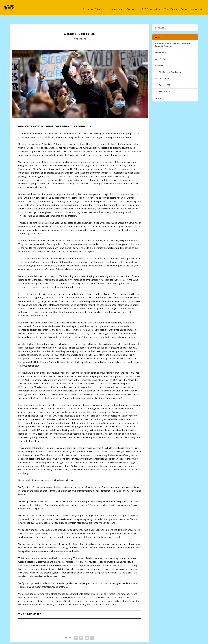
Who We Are (171, 6)
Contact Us (197, 6)
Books (184, 6)
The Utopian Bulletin (92, 5)
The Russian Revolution (170, 64)
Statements (114, 6)
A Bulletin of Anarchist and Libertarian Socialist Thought (173, 37)
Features (131, 6)
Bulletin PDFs (165, 77)
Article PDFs (164, 83)
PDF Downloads (150, 6)
